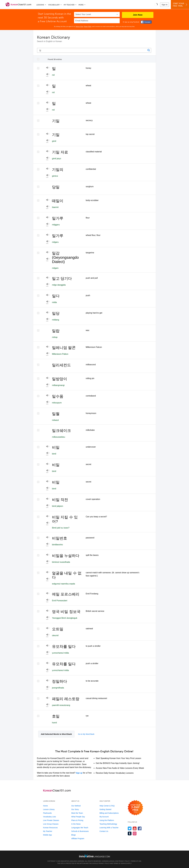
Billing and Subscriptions (109, 813)
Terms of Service (120, 863)
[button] (156, 5)
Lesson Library (49, 809)
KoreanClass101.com (110, 861)
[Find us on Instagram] (135, 833)
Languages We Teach (80, 828)
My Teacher (69, 5)
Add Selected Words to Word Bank (56, 734)
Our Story (75, 809)
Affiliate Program (78, 839)
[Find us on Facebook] (140, 828)
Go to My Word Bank (86, 734)
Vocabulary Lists (50, 817)
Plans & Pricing (77, 820)
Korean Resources (50, 828)
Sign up (79, 773)
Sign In (164, 5)
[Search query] (94, 50)
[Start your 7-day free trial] (135, 808)
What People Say (78, 817)
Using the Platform (107, 820)
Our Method (76, 806)
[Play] (48, 68)
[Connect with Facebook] (146, 22)
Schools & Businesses (80, 831)
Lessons (40, 5)
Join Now (138, 15)
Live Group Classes (51, 824)
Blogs (74, 835)
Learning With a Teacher (109, 828)
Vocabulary (54, 5)
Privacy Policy (88, 27)
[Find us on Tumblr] (130, 833)
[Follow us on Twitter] (130, 828)
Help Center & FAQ (107, 806)
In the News (76, 824)
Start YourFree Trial (180, 5)
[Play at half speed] (48, 75)
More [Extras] (81, 5)
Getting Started (105, 809)
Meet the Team (77, 813)
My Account (104, 817)
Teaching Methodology (108, 824)
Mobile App (47, 835)
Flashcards (47, 813)
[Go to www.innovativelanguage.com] (94, 856)
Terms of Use (79, 27)
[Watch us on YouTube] (135, 828)
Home (45, 806)
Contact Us (104, 831)
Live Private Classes (51, 820)
